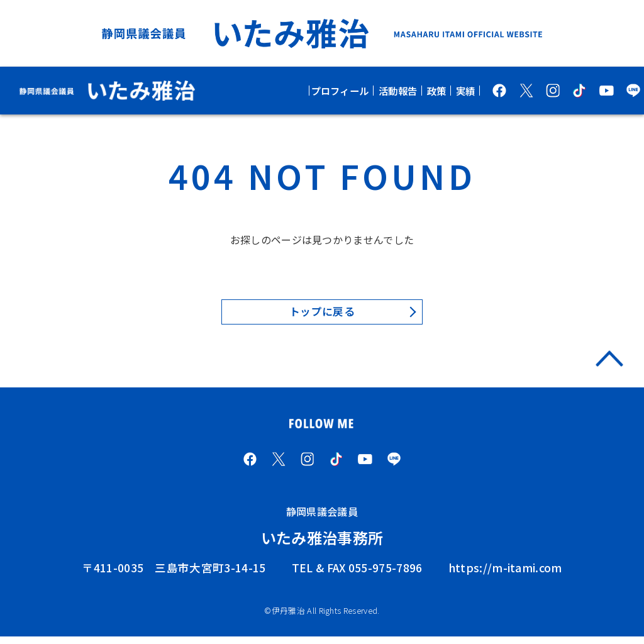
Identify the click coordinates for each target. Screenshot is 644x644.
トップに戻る (322, 313)
